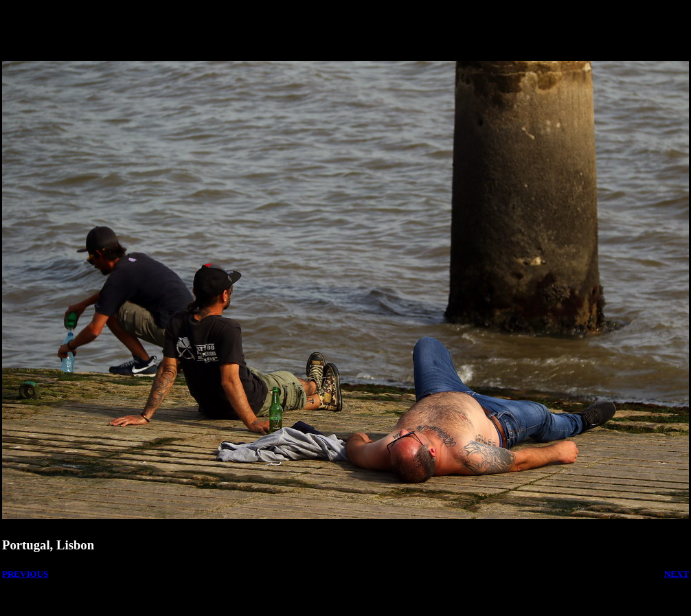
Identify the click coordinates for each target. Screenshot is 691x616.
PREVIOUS (25, 574)
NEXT (677, 574)
